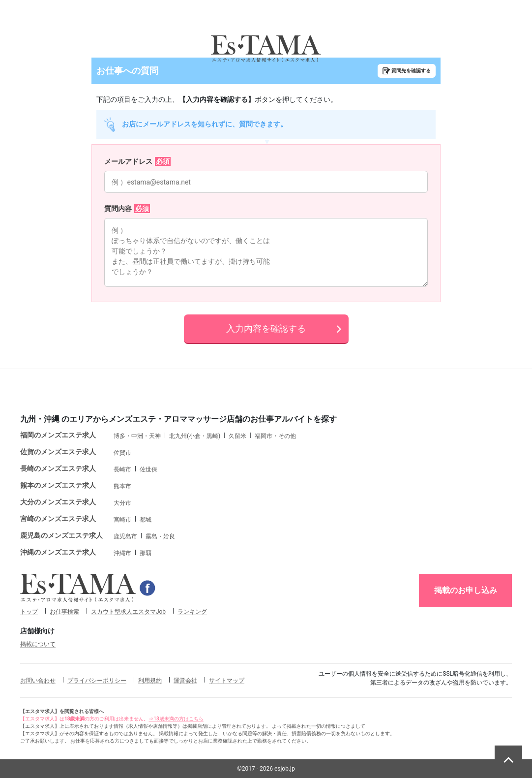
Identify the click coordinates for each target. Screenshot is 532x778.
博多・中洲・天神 (137, 436)
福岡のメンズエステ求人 (58, 435)
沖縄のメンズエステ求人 (58, 552)
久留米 (237, 436)
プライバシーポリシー (97, 681)
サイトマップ (227, 681)
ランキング (192, 612)
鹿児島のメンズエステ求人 (61, 535)
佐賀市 (122, 453)
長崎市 (122, 469)
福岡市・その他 (275, 436)
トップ (29, 612)
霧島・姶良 (160, 536)
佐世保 (148, 469)
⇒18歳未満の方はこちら (176, 719)
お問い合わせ (38, 681)
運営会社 (185, 681)
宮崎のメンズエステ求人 (58, 519)
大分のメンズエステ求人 (58, 502)
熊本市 (122, 486)
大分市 (122, 503)
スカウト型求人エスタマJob (128, 612)
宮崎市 (122, 520)
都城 (146, 520)
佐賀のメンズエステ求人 (58, 452)
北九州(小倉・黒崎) (195, 436)
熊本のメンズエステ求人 (58, 485)
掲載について (38, 644)
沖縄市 (122, 553)
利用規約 (150, 681)
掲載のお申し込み (466, 590)
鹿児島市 (125, 536)
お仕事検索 (64, 612)
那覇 (146, 553)
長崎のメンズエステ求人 (58, 468)
